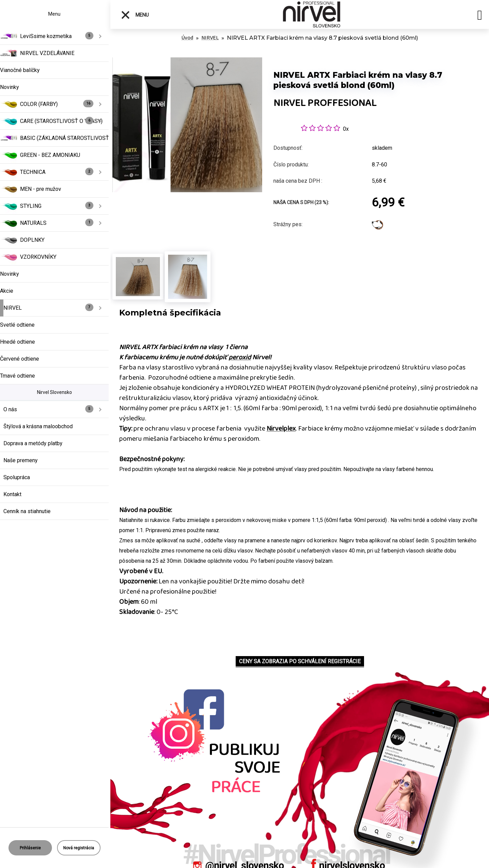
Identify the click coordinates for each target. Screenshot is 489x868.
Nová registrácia (79, 848)
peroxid (240, 357)
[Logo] (312, 14)
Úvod (187, 38)
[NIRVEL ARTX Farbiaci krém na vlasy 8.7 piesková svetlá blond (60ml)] (187, 61)
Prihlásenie (30, 848)
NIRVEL (210, 38)
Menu (135, 15)
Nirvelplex (281, 429)
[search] (480, 16)
